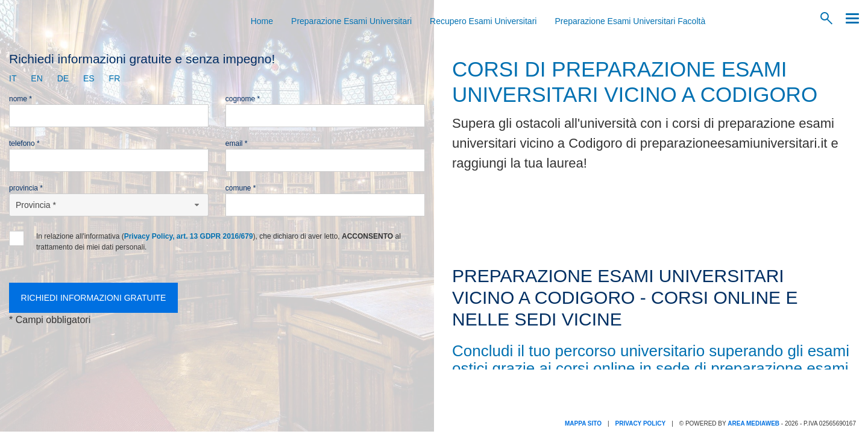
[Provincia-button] (109, 205)
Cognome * (243, 99)
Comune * (241, 188)
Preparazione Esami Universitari (351, 21)
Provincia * (26, 188)
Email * (237, 143)
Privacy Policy (641, 423)
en (36, 78)
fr (115, 78)
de (63, 78)
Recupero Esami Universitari (483, 21)
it (13, 78)
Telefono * (24, 143)
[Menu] (849, 18)
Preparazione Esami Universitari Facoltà (630, 21)
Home (262, 21)
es (89, 78)
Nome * (20, 99)
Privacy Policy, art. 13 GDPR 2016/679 (189, 236)
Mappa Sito (583, 423)
